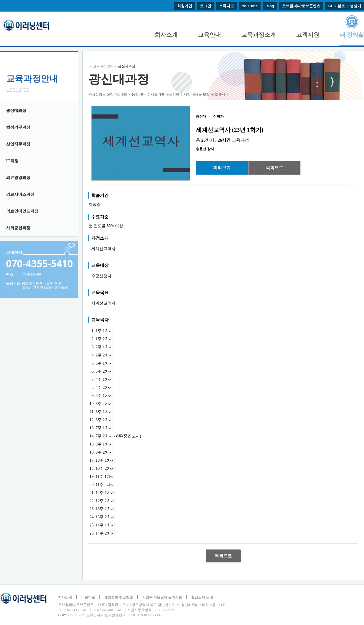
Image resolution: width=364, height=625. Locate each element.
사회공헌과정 (18, 228)
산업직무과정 (18, 144)
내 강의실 (352, 35)
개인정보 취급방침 (119, 597)
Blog (270, 6)
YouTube (250, 6)
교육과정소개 (259, 35)
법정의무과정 (18, 127)
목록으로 (274, 168)
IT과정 (12, 161)
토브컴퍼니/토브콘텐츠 (301, 6)
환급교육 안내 (202, 597)
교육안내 (209, 35)
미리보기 (222, 168)
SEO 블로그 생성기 (345, 6)
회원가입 (185, 6)
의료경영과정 (18, 178)
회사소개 (166, 35)
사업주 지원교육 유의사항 (162, 597)
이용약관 (88, 597)
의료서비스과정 (20, 194)
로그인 (206, 6)
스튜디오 (226, 6)
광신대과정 (16, 111)
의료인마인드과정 (22, 211)
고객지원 (308, 35)
